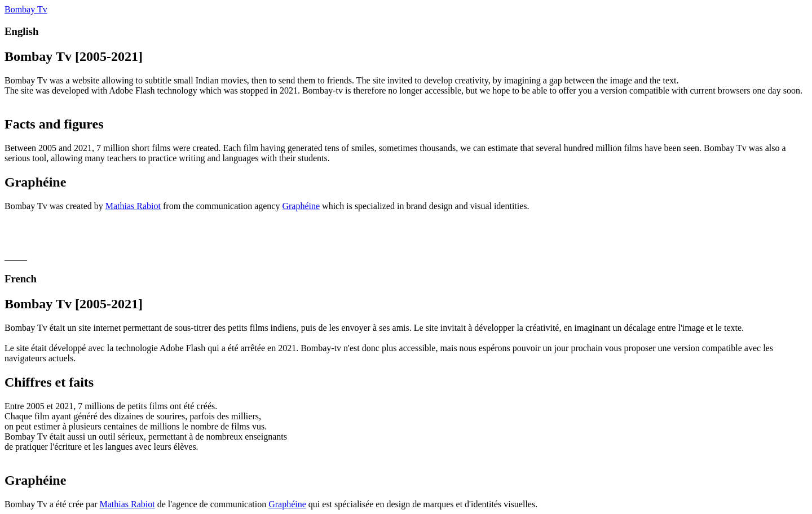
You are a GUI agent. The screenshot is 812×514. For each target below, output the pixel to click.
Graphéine (301, 206)
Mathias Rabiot (133, 206)
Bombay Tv (26, 9)
